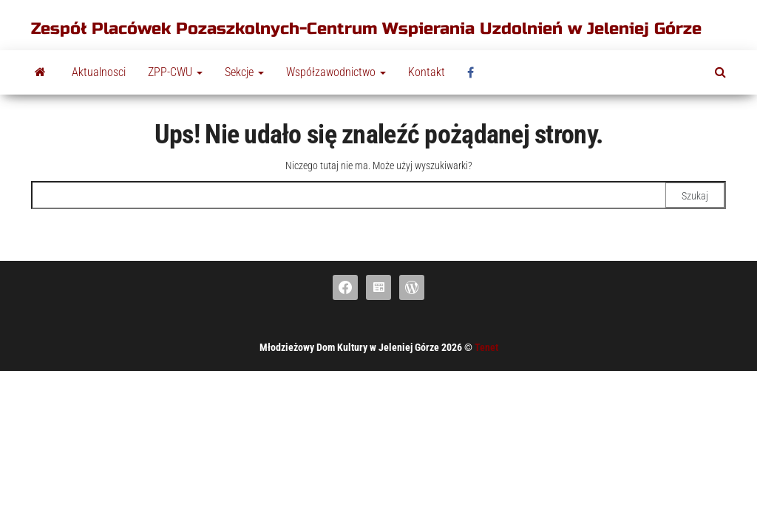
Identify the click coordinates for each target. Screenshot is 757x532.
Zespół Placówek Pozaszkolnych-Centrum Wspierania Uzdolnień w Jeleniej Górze (366, 29)
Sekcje (244, 72)
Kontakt (427, 72)
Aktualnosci (99, 72)
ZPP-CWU (175, 72)
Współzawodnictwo (336, 72)
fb (475, 72)
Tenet (486, 347)
